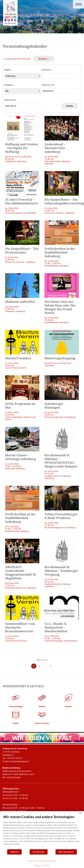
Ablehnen (14, 852)
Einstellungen (39, 852)
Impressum (33, 861)
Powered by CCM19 (42, 865)
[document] (42, 832)
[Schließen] (80, 813)
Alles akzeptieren (66, 852)
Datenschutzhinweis (47, 861)
